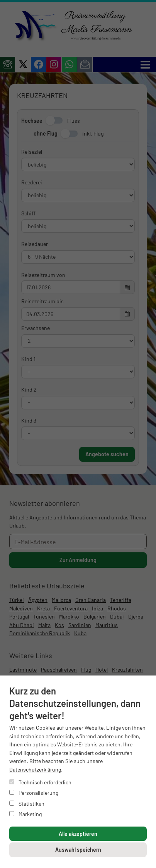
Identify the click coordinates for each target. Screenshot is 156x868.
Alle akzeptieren (78, 834)
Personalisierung (34, 793)
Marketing (25, 814)
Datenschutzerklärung (35, 769)
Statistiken (27, 804)
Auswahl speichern (78, 850)
